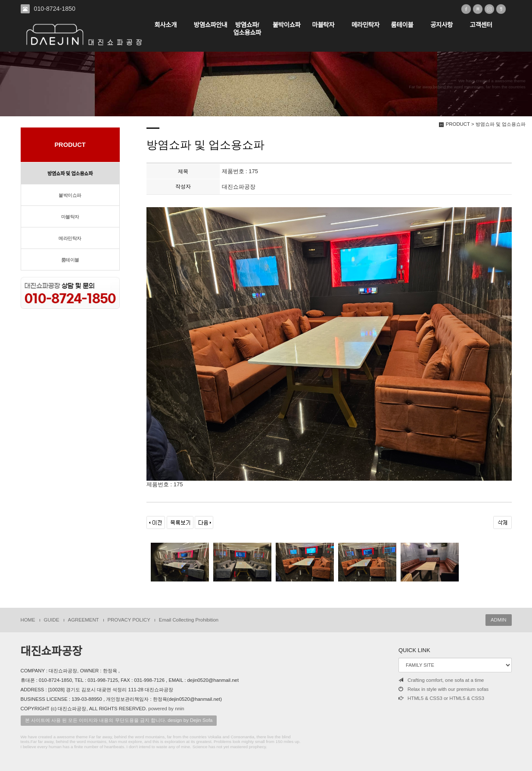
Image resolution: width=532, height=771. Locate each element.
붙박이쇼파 (287, 25)
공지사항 (442, 25)
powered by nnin (166, 709)
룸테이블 (402, 25)
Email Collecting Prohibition (189, 620)
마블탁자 (323, 25)
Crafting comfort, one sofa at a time (441, 680)
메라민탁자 (366, 25)
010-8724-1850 (55, 9)
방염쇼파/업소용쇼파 (247, 29)
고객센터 (481, 25)
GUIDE (52, 620)
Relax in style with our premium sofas (443, 689)
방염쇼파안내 (211, 25)
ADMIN (499, 620)
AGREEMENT (84, 620)
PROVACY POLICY (129, 620)
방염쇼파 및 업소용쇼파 (70, 174)
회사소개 (165, 25)
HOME (28, 620)
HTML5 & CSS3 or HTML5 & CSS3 (441, 698)
